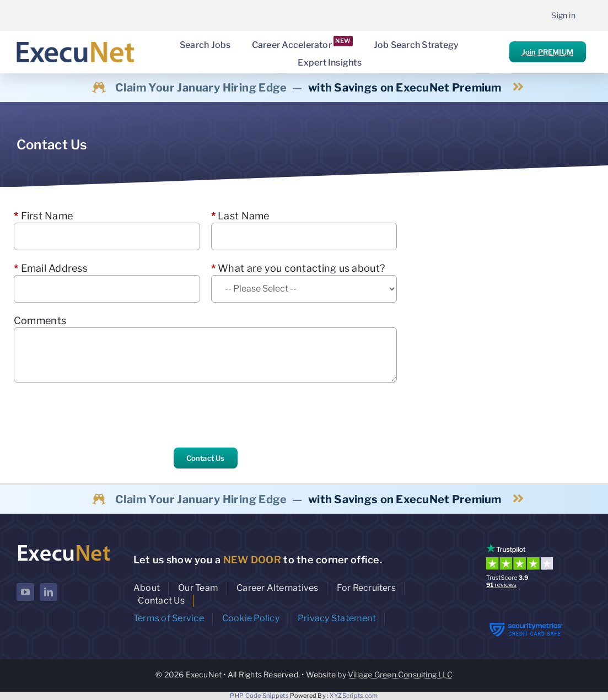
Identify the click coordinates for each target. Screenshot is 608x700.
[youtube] (25, 592)
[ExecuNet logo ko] (64, 546)
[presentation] (98, 415)
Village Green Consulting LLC (400, 674)
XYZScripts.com (354, 696)
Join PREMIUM (548, 52)
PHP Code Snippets (259, 696)
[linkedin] (49, 592)
